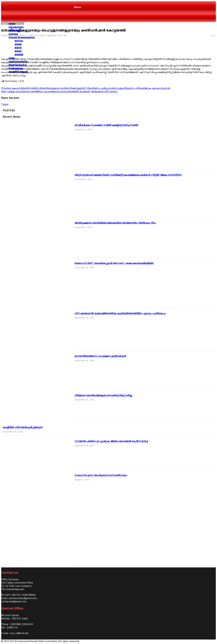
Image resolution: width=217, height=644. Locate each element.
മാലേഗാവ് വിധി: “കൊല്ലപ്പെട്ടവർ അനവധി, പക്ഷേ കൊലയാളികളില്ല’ (114, 263)
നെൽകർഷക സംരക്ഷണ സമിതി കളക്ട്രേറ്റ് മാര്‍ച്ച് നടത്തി (106, 125)
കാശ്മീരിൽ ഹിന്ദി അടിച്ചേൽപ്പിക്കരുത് (23, 427)
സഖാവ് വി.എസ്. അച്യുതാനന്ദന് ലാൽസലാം (101, 475)
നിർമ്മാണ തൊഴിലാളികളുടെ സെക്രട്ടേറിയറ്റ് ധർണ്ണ (103, 395)
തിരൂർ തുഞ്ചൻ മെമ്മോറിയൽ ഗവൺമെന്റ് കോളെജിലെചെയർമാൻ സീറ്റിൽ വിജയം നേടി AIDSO (128, 175)
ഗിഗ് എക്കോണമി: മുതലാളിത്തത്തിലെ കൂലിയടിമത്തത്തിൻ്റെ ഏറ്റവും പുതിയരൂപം (120, 313)
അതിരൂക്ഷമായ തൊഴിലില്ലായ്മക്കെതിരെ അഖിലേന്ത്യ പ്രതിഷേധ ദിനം (115, 223)
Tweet (5, 104)
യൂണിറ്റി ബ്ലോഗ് (18, 72)
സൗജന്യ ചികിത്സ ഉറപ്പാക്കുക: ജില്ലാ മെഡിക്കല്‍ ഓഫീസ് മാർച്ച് (111, 441)
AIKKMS (19, 54)
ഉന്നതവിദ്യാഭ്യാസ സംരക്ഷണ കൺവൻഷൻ (100, 356)
